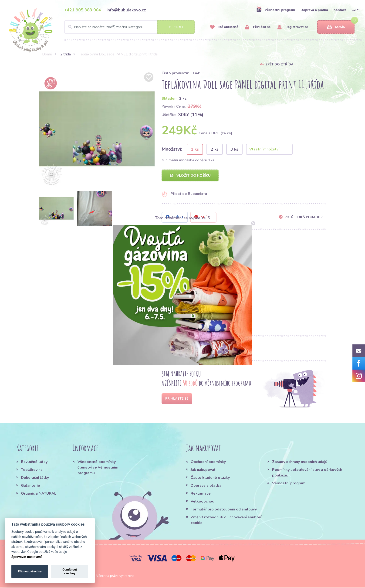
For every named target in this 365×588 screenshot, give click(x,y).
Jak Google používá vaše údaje (44, 552)
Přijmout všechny (30, 571)
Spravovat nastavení (27, 557)
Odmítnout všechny (70, 571)
